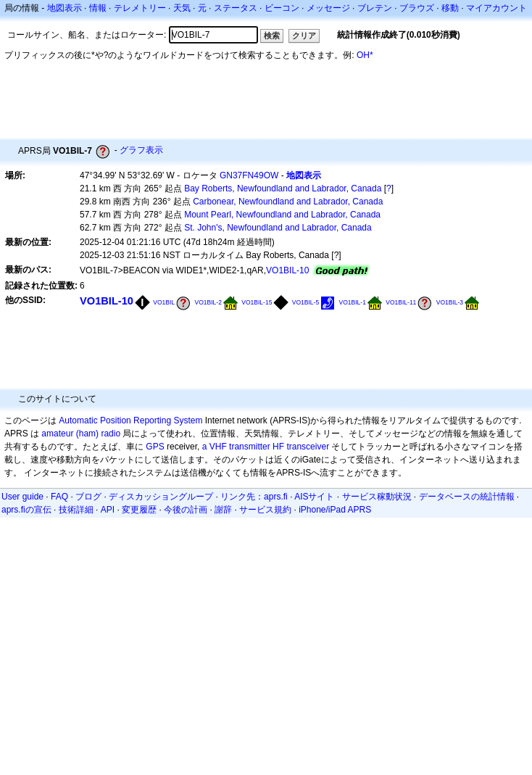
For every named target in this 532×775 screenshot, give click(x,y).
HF (278, 447)
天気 (182, 8)
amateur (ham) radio (81, 434)
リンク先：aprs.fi (254, 497)
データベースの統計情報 (467, 497)
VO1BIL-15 (257, 302)
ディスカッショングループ (161, 497)
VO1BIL (164, 302)
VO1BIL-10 (287, 270)
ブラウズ (417, 8)
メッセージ (328, 8)
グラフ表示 (141, 150)
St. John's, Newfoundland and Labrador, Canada (278, 228)
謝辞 (223, 510)
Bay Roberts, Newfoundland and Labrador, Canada (283, 188)
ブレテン (375, 8)
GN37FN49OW (249, 175)
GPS (155, 447)
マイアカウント (496, 8)
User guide (22, 497)
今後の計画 (186, 510)
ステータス (236, 8)
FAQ (59, 497)
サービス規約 (265, 510)
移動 (450, 8)
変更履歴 (139, 510)
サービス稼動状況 (377, 497)
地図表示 (65, 8)
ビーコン (282, 8)
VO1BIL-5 (306, 302)
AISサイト (314, 497)
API (108, 510)
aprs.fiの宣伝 (26, 510)
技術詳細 (76, 510)
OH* (365, 55)
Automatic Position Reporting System (130, 420)
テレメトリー (140, 8)
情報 (98, 8)
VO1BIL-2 (208, 302)
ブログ (88, 497)
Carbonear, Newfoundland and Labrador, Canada (288, 202)
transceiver (308, 447)
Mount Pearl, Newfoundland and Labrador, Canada (282, 215)
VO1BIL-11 (401, 302)
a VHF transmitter (236, 447)
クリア (304, 36)
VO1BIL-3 (450, 302)
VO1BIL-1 (352, 302)
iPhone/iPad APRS (335, 510)
